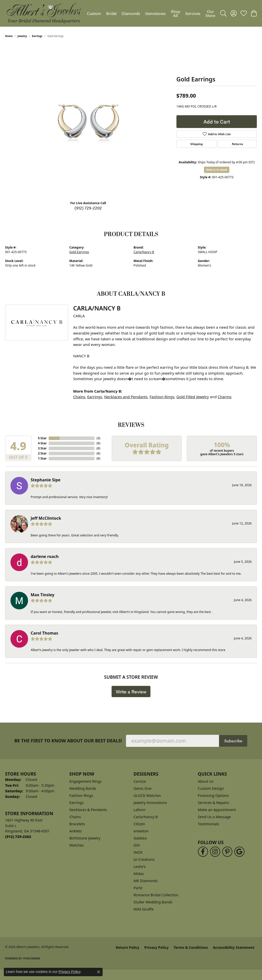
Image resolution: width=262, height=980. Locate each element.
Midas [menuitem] (139, 874)
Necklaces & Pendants (88, 810)
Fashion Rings (162, 397)
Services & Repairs (213, 803)
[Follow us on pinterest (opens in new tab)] (227, 852)
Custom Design (211, 788)
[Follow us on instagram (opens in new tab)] (215, 852)
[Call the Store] (18, 837)
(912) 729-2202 (88, 208)
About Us (206, 781)
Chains (79, 397)
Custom (94, 13)
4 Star (42, 443)
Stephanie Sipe (46, 480)
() (98, 438)
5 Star (42, 438)
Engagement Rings (86, 781)
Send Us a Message (214, 817)
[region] (88, 121)
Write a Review (131, 692)
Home (9, 36)
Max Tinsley (43, 595)
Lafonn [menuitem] (139, 810)
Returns (237, 144)
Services (193, 13)
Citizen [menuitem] (139, 824)
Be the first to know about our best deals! (68, 741)
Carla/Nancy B (144, 252)
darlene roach (45, 556)
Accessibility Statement (234, 947)
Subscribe (233, 741)
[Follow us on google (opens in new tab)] (239, 852)
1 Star (42, 458)
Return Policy (128, 947)
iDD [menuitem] (137, 845)
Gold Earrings (79, 252)
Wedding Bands (83, 788)
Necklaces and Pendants (126, 397)
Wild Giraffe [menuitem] (144, 909)
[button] (223, 13)
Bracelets (77, 824)
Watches (77, 845)
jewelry (22, 36)
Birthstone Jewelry (85, 838)
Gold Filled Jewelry (193, 397)
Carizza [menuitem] (140, 781)
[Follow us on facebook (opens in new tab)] (203, 852)
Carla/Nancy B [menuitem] (146, 817)
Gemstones (155, 13)
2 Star (42, 453)
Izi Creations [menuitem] (144, 859)
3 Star (42, 448)
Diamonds (131, 13)
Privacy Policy (156, 947)
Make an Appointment (217, 810)
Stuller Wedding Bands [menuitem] (153, 902)
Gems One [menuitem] (143, 788)
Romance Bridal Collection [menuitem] (156, 895)
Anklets (76, 831)
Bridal (111, 13)
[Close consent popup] (99, 972)
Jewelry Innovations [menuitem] (150, 803)
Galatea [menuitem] (140, 838)
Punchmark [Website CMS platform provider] (32, 958)
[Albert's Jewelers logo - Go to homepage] (43, 13)
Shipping (196, 144)
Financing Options (213, 795)
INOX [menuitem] (138, 852)
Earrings (37, 36)
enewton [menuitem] (141, 831)
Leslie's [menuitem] (140, 867)
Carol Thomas (44, 633)
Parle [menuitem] (138, 888)
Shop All (175, 13)
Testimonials (209, 824)
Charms (225, 397)
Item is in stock (217, 170)
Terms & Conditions (191, 947)
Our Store (210, 13)
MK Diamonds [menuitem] (146, 881)
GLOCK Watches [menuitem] (147, 795)
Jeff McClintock (46, 518)
